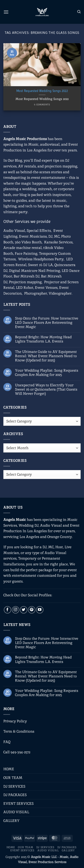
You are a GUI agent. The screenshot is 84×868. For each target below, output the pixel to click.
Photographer (36, 293)
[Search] (79, 12)
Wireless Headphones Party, (41, 259)
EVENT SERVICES (18, 804)
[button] (6, 12)
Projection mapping (25, 282)
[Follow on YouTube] (40, 610)
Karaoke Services (58, 242)
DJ (50, 236)
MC (57, 236)
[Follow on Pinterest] (32, 610)
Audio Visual (14, 231)
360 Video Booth (28, 242)
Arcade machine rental (23, 248)
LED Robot (25, 288)
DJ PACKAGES (15, 795)
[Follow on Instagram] (16, 610)
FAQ (7, 742)
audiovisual (50, 144)
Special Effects (39, 231)
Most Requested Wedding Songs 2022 (42, 91)
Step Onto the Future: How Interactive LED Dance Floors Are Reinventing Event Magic (47, 323)
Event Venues (46, 288)
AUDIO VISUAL (16, 812)
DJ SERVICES (14, 786)
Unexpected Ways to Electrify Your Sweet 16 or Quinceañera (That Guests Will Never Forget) (46, 389)
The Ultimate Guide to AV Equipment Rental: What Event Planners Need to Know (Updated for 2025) (46, 356)
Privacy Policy (15, 721)
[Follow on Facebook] (8, 610)
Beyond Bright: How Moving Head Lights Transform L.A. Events (43, 339)
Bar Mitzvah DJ (27, 276)
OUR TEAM (13, 778)
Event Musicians (33, 236)
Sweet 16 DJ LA (40, 265)
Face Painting (26, 254)
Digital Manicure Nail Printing (34, 271)
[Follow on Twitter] (24, 610)
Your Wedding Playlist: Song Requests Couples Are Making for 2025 (47, 373)
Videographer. (60, 293)
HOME (9, 769)
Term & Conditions (19, 731)
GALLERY (11, 821)
